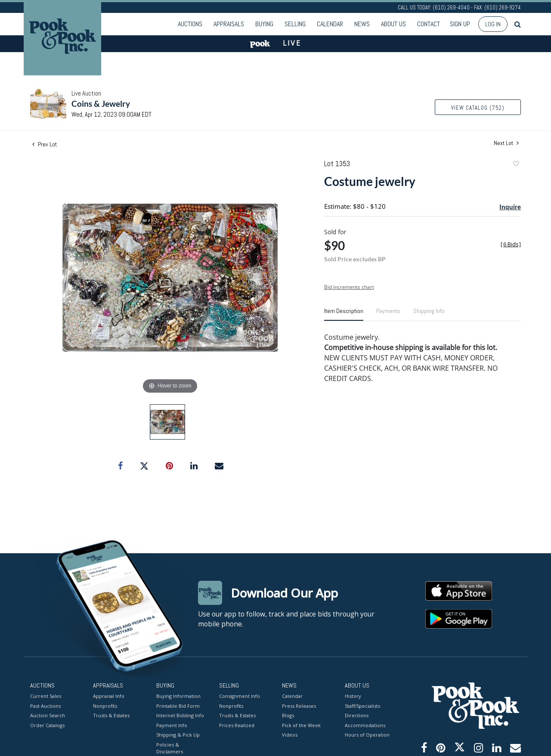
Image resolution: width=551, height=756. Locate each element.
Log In (493, 24)
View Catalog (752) (478, 108)
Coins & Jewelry (101, 104)
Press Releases (299, 706)
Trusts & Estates (111, 715)
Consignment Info (240, 696)
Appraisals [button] (229, 24)
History (353, 696)
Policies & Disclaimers (170, 748)
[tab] (344, 314)
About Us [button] (393, 24)
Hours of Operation (367, 735)
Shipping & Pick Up (178, 735)
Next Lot (506, 143)
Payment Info (172, 725)
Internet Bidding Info (180, 715)
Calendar (330, 24)
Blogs (288, 715)
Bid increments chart (349, 287)
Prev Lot (45, 144)
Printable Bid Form (178, 706)
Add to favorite (516, 165)
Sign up (460, 24)
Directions (357, 715)
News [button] (362, 24)
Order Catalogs (47, 725)
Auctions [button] (190, 24)
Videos (290, 735)
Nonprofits (105, 706)
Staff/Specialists (362, 706)
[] (511, 244)
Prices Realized (237, 725)
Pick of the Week (301, 725)
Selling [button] (295, 24)
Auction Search (48, 715)
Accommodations (365, 725)
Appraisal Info (109, 696)
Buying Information (178, 696)
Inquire (510, 207)
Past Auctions (45, 706)
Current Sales (46, 696)
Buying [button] (264, 24)
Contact (429, 24)
